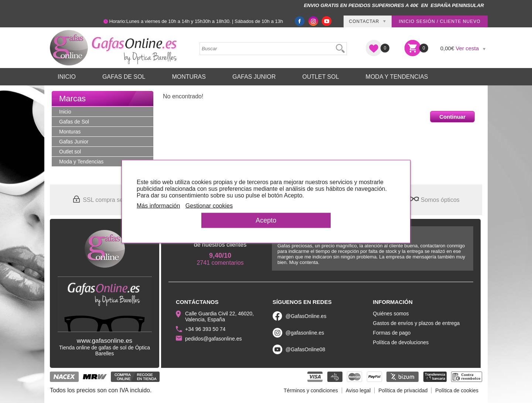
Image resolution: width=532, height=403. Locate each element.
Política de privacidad (403, 390)
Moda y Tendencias (397, 77)
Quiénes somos (391, 314)
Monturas (189, 77)
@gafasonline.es (305, 333)
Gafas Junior (254, 77)
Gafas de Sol (124, 77)
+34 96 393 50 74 (205, 329)
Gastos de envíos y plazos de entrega (416, 323)
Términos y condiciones (311, 390)
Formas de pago (392, 333)
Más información (158, 206)
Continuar (452, 117)
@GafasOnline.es (306, 316)
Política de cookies (457, 390)
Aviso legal (358, 390)
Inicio (67, 77)
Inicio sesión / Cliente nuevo (439, 21)
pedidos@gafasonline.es (214, 339)
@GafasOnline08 (306, 349)
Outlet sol (320, 77)
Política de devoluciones (401, 342)
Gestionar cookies (209, 206)
